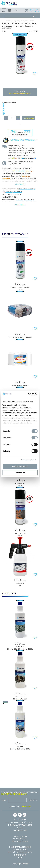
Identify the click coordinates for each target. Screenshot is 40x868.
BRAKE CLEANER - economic (20, 287)
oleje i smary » (29, 199)
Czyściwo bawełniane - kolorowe (20, 337)
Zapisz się (33, 800)
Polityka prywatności (20, 825)
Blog (20, 858)
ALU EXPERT (20, 647)
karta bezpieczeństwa (12, 192)
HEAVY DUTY (20, 696)
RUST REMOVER (20, 533)
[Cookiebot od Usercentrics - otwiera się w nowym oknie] (28, 394)
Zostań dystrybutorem (20, 852)
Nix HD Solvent (20, 483)
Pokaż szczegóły (27, 460)
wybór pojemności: (9, 102)
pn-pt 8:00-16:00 (22, 163)
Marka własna (20, 850)
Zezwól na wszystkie (20, 466)
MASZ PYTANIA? (20, 807)
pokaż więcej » (20, 184)
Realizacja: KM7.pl (20, 864)
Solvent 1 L (20, 583)
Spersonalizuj (20, 473)
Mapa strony (20, 830)
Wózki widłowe (29, 21)
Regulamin (20, 820)
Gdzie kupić (20, 855)
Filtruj (15, 10)
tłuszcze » (20, 199)
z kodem (20, 132)
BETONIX (20, 746)
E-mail (4, 800)
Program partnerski (20, 847)
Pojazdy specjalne (17, 21)
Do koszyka (29, 118)
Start (8, 21)
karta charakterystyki (26, 189)
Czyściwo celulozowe (20, 385)
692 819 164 (22, 836)
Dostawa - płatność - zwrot (20, 822)
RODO (20, 828)
